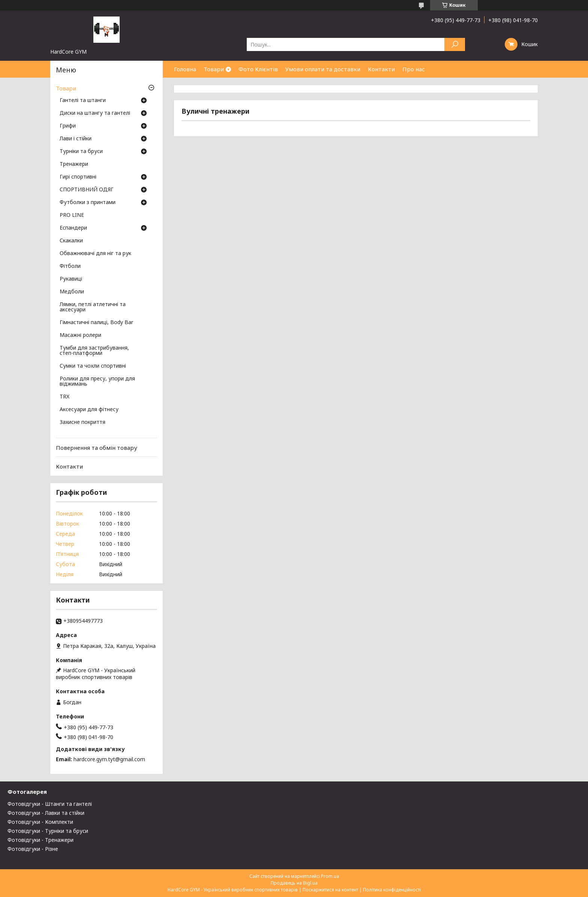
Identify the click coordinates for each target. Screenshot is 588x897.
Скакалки (71, 241)
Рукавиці (71, 279)
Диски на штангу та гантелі (95, 113)
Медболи (72, 292)
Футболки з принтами (88, 203)
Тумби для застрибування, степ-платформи (94, 351)
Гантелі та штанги (83, 101)
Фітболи (70, 266)
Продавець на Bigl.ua (294, 883)
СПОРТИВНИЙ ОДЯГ (87, 190)
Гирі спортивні (78, 177)
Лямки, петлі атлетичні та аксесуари (93, 307)
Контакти (381, 69)
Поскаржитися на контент (330, 890)
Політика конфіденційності (392, 890)
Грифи (68, 126)
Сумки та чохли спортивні (93, 366)
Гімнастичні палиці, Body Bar (96, 323)
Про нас (414, 69)
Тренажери (74, 164)
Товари (214, 69)
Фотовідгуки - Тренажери (40, 840)
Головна (185, 69)
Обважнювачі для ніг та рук (95, 254)
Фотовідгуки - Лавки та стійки (46, 813)
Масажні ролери (80, 335)
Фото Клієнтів (258, 69)
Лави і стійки (76, 139)
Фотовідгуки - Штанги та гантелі (50, 804)
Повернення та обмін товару (97, 448)
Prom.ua (330, 876)
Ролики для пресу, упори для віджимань (97, 382)
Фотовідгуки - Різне (33, 849)
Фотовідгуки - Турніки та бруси (48, 831)
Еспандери (73, 228)
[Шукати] (455, 44)
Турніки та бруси (81, 152)
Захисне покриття (82, 422)
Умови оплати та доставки (323, 69)
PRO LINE (72, 215)
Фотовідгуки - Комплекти (40, 822)
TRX (64, 397)
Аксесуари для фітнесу (89, 410)
